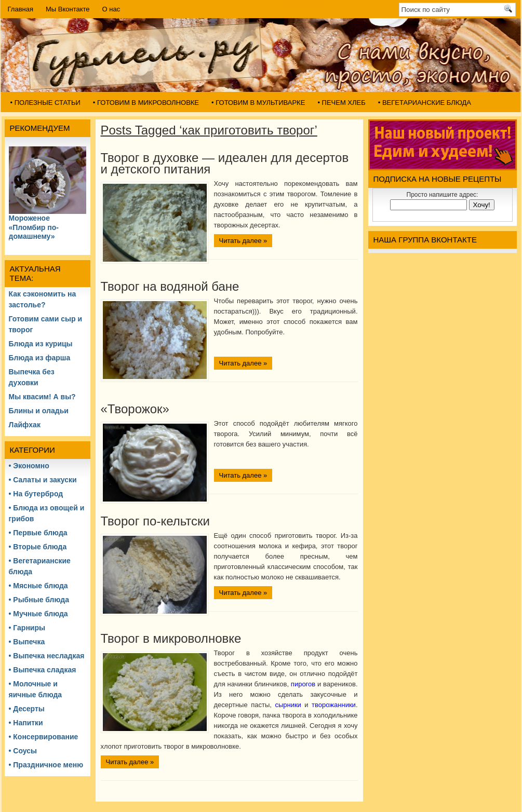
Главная (21, 9)
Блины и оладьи (39, 411)
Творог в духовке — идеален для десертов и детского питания (225, 163)
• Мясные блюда (38, 586)
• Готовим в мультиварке (258, 103)
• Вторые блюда (38, 547)
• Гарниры (27, 628)
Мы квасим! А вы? (42, 397)
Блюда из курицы (41, 344)
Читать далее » (243, 241)
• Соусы (23, 751)
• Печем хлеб (341, 103)
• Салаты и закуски (43, 480)
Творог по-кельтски (155, 521)
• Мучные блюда (38, 614)
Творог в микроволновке (171, 638)
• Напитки (26, 723)
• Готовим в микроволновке (146, 103)
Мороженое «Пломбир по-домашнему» (34, 227)
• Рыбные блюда (39, 600)
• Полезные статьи (45, 103)
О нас (111, 9)
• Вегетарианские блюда (425, 103)
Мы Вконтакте (68, 9)
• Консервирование (44, 737)
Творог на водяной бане (170, 286)
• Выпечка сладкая (43, 670)
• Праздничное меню (46, 765)
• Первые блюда (38, 533)
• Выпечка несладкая (47, 656)
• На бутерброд (36, 494)
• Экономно (29, 466)
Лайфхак (25, 425)
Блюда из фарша (40, 358)
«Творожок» (135, 409)
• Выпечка (27, 642)
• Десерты (27, 709)
